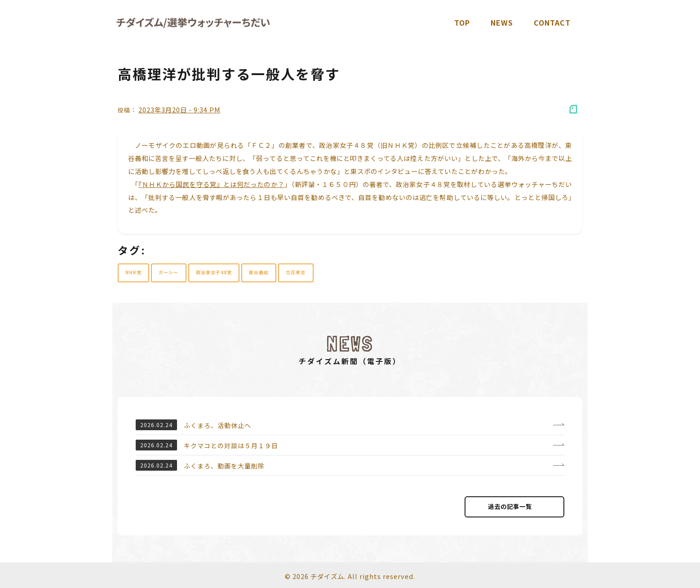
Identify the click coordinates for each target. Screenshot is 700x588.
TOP (462, 22)
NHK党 (133, 272)
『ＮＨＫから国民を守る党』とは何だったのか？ (211, 184)
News (502, 22)
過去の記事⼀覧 (514, 506)
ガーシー (168, 272)
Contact (552, 22)
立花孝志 (296, 272)
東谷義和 (259, 272)
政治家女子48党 (214, 272)
